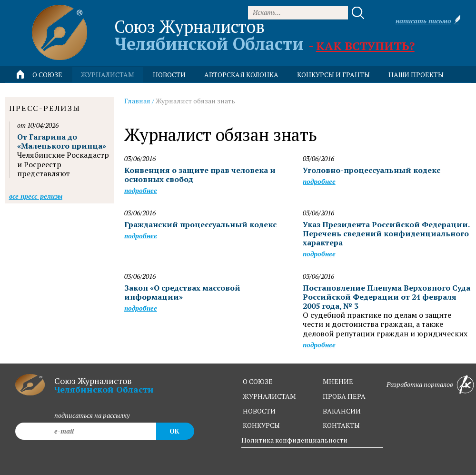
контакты (341, 425)
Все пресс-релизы (36, 196)
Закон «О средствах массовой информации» (182, 292)
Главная (137, 101)
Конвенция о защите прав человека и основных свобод (200, 175)
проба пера (344, 396)
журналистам (269, 396)
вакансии (342, 411)
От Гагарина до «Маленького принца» (62, 141)
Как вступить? (365, 46)
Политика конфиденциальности (294, 440)
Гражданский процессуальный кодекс (200, 224)
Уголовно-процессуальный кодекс (372, 170)
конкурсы (261, 425)
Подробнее (141, 190)
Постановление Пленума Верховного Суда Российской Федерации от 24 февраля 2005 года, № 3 (387, 297)
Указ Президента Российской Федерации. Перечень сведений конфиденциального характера (386, 233)
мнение (338, 381)
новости (169, 75)
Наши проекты (416, 75)
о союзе (258, 381)
